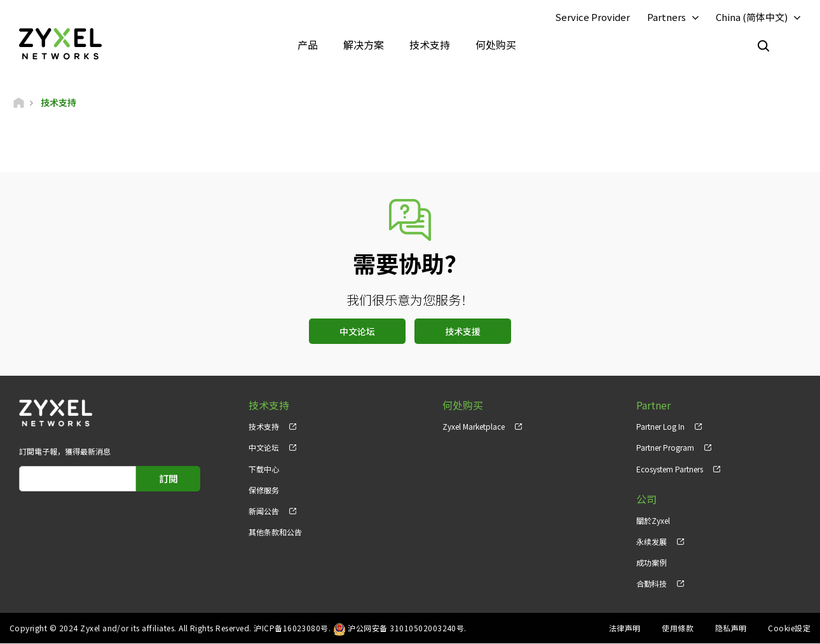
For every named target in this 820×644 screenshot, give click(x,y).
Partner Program (665, 448)
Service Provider (592, 17)
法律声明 (625, 628)
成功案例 (652, 562)
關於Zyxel (653, 520)
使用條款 (678, 628)
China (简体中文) (752, 17)
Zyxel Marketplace (474, 427)
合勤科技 (652, 583)
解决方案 (364, 45)
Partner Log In (660, 427)
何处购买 (496, 45)
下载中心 (264, 469)
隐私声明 (731, 628)
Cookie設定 (789, 628)
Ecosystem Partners (670, 469)
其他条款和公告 (275, 532)
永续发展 (652, 541)
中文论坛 (357, 332)
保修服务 (264, 490)
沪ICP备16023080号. (292, 628)
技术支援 (463, 332)
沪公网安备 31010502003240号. (407, 628)
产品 (308, 45)
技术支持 (430, 45)
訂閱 (168, 479)
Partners (666, 17)
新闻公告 (264, 511)
